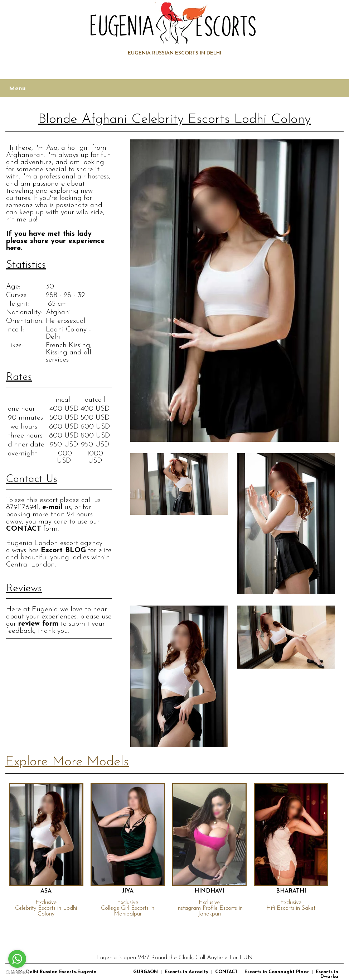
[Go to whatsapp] (17, 959)
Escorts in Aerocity (186, 972)
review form (38, 624)
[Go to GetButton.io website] (17, 973)
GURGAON (146, 972)
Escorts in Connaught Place (277, 972)
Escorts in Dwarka (327, 974)
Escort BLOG (63, 550)
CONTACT (24, 529)
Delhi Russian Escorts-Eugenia (61, 972)
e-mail (52, 507)
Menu (17, 89)
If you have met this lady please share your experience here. (55, 241)
